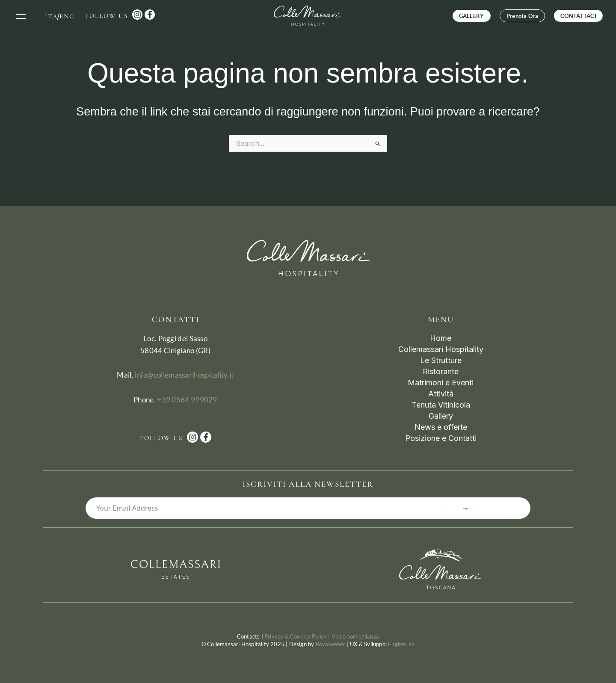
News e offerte (441, 427)
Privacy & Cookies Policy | (298, 636)
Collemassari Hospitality (441, 349)
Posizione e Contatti (441, 438)
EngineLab (401, 644)
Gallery (441, 416)
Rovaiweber (331, 644)
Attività (441, 394)
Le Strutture (441, 360)
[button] (21, 16)
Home (441, 338)
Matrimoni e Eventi (441, 383)
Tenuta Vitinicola (441, 405)
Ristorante (441, 371)
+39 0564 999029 (187, 400)
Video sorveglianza (355, 636)
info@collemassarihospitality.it (184, 375)
